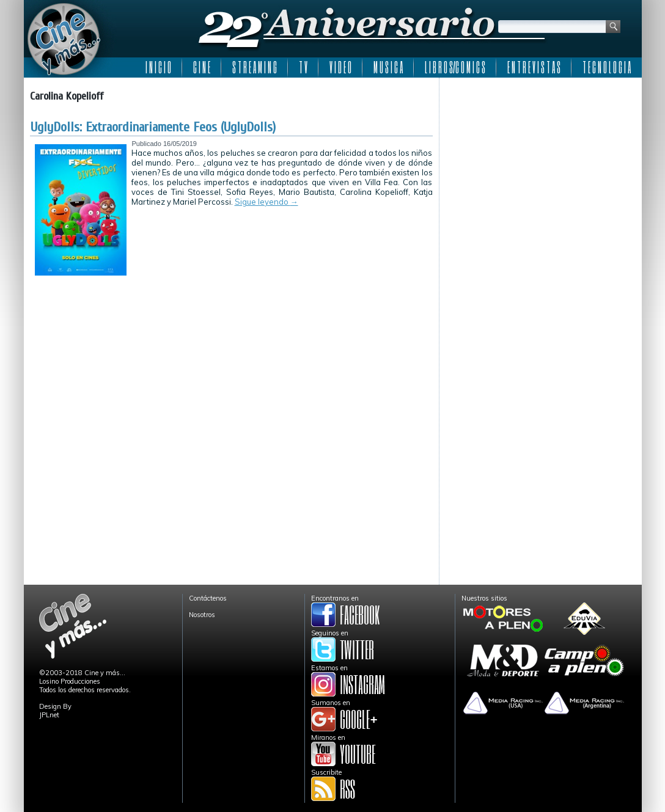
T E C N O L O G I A (607, 67)
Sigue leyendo (266, 202)
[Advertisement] (541, 160)
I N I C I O (158, 67)
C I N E (202, 67)
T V (303, 67)
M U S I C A (388, 67)
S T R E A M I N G (255, 67)
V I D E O (340, 67)
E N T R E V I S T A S (534, 67)
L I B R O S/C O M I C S (455, 67)
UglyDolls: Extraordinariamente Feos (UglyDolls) (153, 127)
